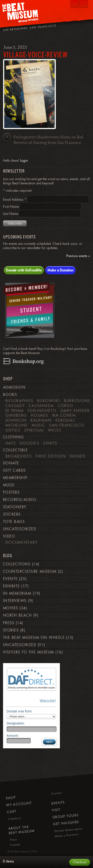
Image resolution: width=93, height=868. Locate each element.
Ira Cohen (64, 415)
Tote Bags (14, 522)
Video (9, 536)
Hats (11, 443)
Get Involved (66, 823)
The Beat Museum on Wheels (34, 638)
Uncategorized (20, 529)
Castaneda (41, 406)
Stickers (12, 514)
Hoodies (30, 443)
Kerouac (66, 420)
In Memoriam (17, 593)
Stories (11, 630)
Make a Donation (60, 270)
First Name (11, 207)
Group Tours (66, 816)
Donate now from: (20, 711)
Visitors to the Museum (29, 652)
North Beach (17, 615)
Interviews (15, 601)
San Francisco (67, 425)
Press (9, 623)
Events (10, 579)
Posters (11, 492)
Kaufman (41, 420)
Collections (17, 564)
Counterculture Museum (30, 572)
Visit (56, 810)
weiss (54, 430)
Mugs (9, 485)
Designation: (16, 723)
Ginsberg (16, 415)
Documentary (21, 542)
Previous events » (78, 256)
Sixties (13, 430)
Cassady (15, 406)
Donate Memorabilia (68, 830)
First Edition (51, 456)
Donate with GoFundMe (24, 270)
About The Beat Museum (22, 830)
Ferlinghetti (42, 411)
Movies (11, 608)
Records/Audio (20, 500)
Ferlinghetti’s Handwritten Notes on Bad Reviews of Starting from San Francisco (43, 140)
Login (24, 161)
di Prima (15, 411)
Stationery (15, 507)
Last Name (11, 214)
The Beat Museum (20, 851)
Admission (14, 387)
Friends (15, 845)
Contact (56, 793)
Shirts (50, 443)
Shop (11, 798)
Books (10, 395)
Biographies (19, 401)
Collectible (15, 450)
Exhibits (11, 586)
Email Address (15, 199)
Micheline (17, 425)
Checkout (15, 819)
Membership (15, 478)
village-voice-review (35, 54)
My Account (19, 804)
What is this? (48, 701)
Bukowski (48, 401)
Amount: (13, 736)
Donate (11, 463)
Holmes (39, 415)
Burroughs (77, 401)
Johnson (16, 420)
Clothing (14, 437)
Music (38, 425)
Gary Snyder (75, 411)
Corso (65, 406)
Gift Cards (14, 470)
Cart (12, 811)
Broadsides (19, 456)
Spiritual (34, 430)
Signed (78, 456)
